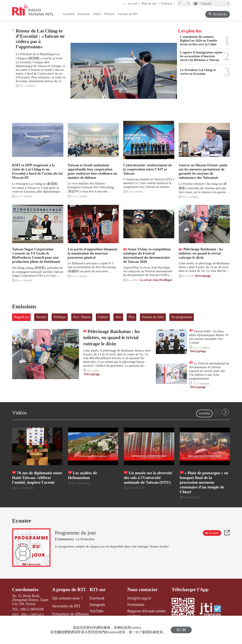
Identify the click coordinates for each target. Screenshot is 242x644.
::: (124, 3)
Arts (118, 317)
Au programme (182, 317)
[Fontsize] (184, 3)
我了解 (181, 630)
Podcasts (168, 3)
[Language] (214, 3)
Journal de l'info (153, 317)
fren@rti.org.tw (139, 598)
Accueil (134, 3)
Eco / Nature (82, 317)
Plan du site (151, 3)
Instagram (97, 605)
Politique (60, 317)
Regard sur (21, 317)
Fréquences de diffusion (70, 614)
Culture (103, 317)
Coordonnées (25, 590)
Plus (131, 317)
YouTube (204, 413)
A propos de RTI (69, 590)
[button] (225, 412)
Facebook (97, 598)
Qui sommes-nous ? (67, 598)
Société (41, 317)
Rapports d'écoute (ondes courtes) (147, 613)
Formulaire (136, 605)
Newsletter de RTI (66, 606)
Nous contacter (143, 590)
